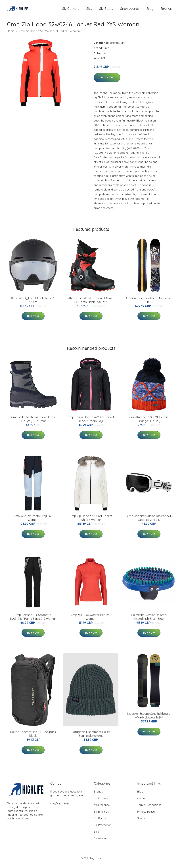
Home (11, 35)
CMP (123, 46)
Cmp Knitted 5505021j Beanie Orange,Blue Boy (149, 423)
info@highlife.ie (60, 807)
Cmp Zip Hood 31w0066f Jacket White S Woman (91, 521)
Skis (89, 10)
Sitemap (142, 822)
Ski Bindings (101, 815)
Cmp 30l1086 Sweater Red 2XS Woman (91, 620)
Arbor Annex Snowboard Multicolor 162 (149, 304)
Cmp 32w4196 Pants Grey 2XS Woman (33, 521)
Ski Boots (106, 10)
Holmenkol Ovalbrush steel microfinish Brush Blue (149, 620)
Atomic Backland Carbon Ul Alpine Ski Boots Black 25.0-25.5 (91, 304)
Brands (166, 10)
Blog (150, 10)
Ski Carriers (71, 10)
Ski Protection (103, 829)
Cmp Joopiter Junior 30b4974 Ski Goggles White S (149, 521)
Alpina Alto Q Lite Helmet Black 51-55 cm (33, 304)
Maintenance (102, 809)
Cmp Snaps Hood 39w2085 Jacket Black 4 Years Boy (91, 423)
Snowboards (130, 10)
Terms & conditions (149, 809)
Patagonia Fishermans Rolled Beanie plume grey (91, 737)
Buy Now (107, 81)
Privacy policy (146, 815)
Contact (142, 802)
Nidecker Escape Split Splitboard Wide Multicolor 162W (149, 719)
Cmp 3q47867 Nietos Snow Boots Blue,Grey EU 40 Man (33, 423)
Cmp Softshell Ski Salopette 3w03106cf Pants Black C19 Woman (33, 620)
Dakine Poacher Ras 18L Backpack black (33, 737)
